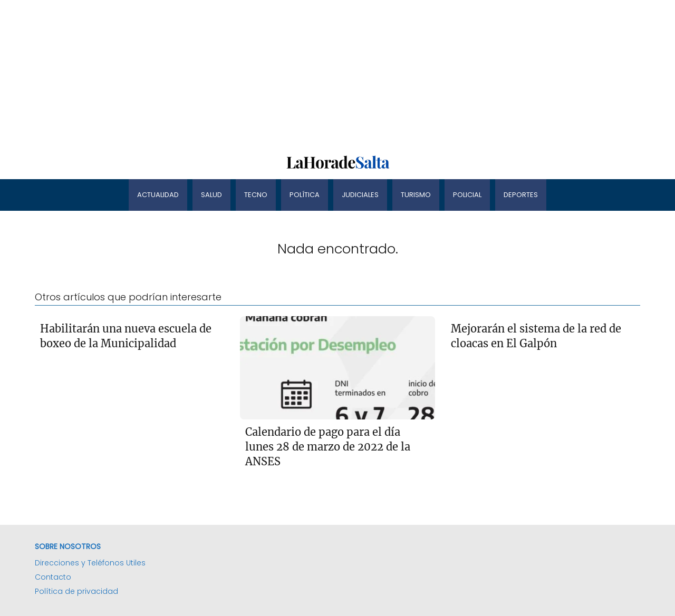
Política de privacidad (76, 591)
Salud (211, 195)
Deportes (521, 195)
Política (305, 195)
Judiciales (360, 195)
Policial (467, 195)
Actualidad (158, 195)
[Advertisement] (316, 74)
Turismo (416, 195)
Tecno (256, 195)
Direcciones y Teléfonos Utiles (90, 563)
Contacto (53, 577)
